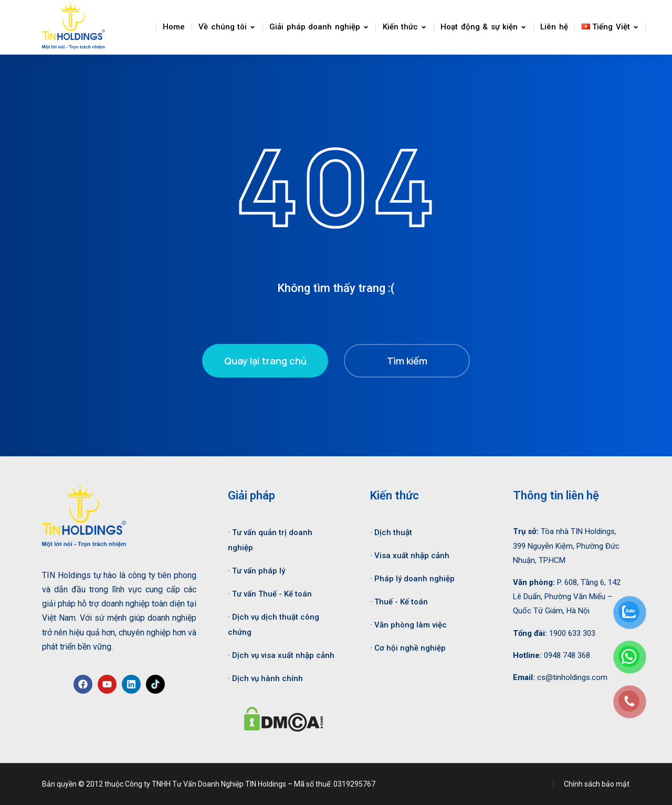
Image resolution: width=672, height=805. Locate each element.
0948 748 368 (567, 653)
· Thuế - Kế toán (399, 600)
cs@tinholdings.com (572, 675)
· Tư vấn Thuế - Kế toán (270, 592)
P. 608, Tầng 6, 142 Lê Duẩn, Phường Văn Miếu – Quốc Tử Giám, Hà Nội (567, 594)
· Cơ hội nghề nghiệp (408, 646)
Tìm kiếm (407, 359)
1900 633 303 (572, 631)
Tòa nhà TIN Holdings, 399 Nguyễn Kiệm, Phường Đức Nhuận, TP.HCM (566, 544)
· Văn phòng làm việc (408, 623)
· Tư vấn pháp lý (256, 569)
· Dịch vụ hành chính (265, 676)
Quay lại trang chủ (265, 359)
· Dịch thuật (391, 531)
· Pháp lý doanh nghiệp (412, 577)
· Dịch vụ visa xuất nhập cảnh (281, 653)
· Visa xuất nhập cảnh (410, 554)
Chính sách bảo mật (597, 782)
